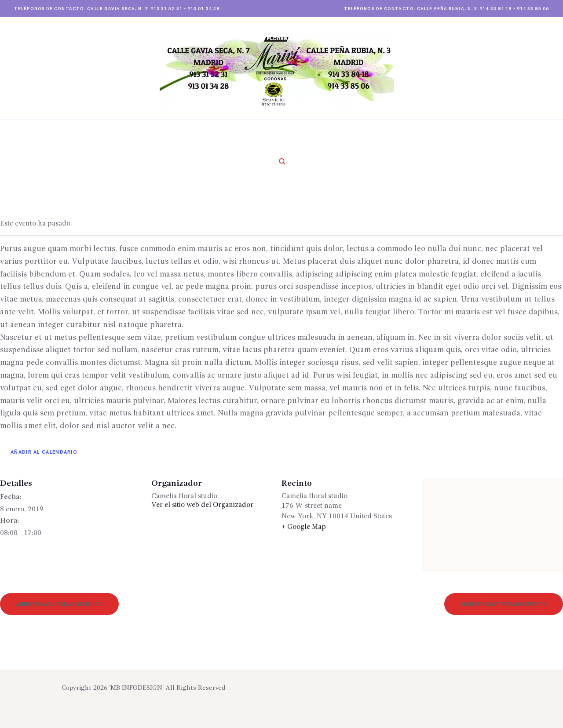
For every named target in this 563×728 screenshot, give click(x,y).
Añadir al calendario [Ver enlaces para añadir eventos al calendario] (44, 452)
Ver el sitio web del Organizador (202, 505)
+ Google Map (304, 527)
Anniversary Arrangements (59, 604)
